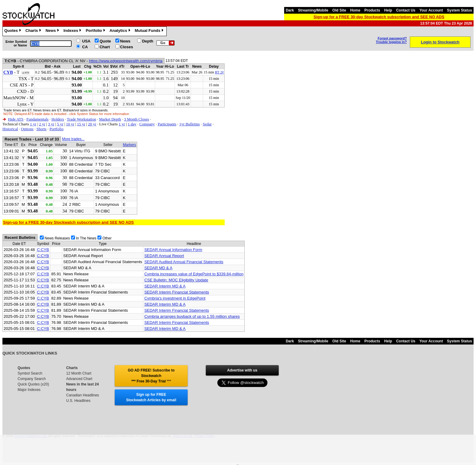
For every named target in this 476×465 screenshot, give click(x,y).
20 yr (92, 124)
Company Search (32, 379)
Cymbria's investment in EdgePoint (175, 298)
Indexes (73, 31)
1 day (132, 124)
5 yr (60, 124)
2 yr (42, 124)
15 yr (81, 124)
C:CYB (43, 250)
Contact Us (406, 10)
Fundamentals (37, 119)
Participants (167, 124)
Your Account (431, 10)
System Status (459, 10)
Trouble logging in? (391, 42)
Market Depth (110, 119)
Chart (105, 47)
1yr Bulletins (190, 124)
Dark (290, 10)
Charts (34, 31)
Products (372, 10)
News (53, 31)
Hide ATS (16, 119)
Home (355, 10)
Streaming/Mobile (313, 10)
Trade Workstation (81, 119)
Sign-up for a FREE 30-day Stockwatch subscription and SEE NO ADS (379, 17)
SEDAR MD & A (158, 268)
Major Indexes (29, 390)
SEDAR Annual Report (164, 256)
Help (388, 10)
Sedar (207, 124)
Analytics (121, 31)
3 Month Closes (136, 119)
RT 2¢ (219, 72)
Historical (10, 129)
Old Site (339, 10)
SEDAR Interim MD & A (165, 286)
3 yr (51, 124)
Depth (148, 41)
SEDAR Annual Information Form (173, 250)
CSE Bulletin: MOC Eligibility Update (176, 280)
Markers (129, 145)
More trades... (73, 139)
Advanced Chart (79, 379)
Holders (58, 119)
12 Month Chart (79, 373)
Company (147, 124)
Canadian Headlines (83, 395)
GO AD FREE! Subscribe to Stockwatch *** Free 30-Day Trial (151, 376)
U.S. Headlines (78, 401)
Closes (127, 47)
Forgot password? (392, 38)
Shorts (41, 129)
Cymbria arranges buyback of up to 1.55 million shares (192, 316)
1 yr (33, 124)
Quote (105, 41)
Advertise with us (242, 370)
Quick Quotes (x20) (33, 384)
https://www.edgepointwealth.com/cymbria (126, 61)
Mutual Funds (150, 31)
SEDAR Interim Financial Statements (177, 292)
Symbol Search (30, 373)
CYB (8, 72)
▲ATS (25, 73)
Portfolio (96, 31)
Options (27, 129)
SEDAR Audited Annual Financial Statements (184, 262)
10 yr (70, 124)
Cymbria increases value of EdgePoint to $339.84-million (194, 274)
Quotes (13, 31)
